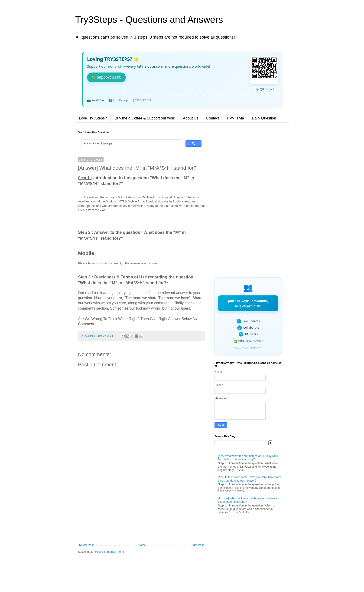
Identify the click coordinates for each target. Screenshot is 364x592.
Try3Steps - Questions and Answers (149, 20)
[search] (131, 143)
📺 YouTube (95, 100)
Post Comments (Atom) (109, 552)
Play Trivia (235, 118)
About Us (191, 118)
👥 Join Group (118, 100)
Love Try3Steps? (93, 118)
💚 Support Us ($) (106, 77)
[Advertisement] (141, 505)
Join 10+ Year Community (248, 303)
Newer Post (86, 545)
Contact (213, 118)
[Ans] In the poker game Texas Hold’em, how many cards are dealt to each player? (249, 479)
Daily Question (264, 118)
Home (142, 545)
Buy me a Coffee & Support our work (145, 118)
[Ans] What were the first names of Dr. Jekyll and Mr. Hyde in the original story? (248, 458)
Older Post (197, 545)
